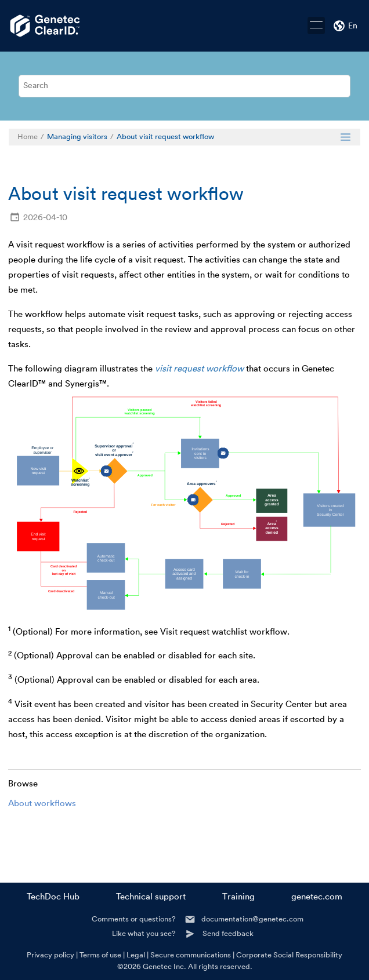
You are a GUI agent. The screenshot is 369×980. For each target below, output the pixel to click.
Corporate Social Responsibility (289, 955)
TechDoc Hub (53, 897)
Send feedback (228, 933)
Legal (136, 955)
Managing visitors (77, 137)
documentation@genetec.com (252, 919)
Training (238, 897)
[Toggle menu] (316, 25)
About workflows (42, 804)
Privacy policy (50, 955)
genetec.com (317, 897)
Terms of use (100, 955)
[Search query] (184, 86)
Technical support (151, 897)
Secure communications (191, 955)
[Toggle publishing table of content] (346, 137)
